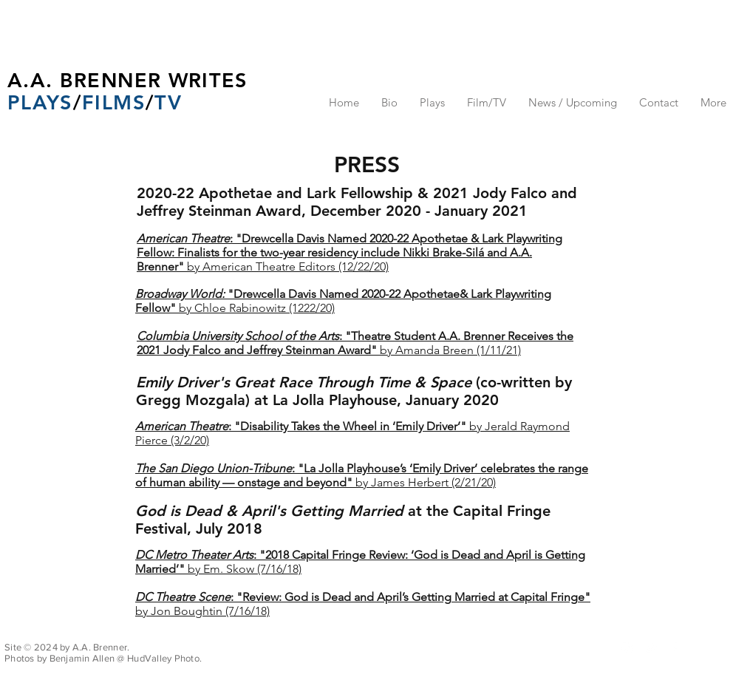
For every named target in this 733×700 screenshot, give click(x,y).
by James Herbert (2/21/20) (362, 475)
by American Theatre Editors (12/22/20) (350, 252)
